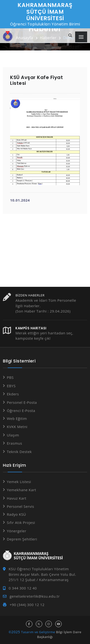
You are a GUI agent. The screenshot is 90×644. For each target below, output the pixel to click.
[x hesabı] (39, 624)
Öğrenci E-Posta (21, 411)
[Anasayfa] (8, 36)
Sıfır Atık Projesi (21, 522)
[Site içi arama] (70, 36)
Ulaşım (13, 435)
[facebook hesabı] (29, 624)
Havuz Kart (17, 498)
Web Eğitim (17, 418)
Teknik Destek (19, 452)
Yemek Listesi (19, 482)
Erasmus (15, 443)
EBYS (11, 386)
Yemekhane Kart (22, 490)
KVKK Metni (17, 427)
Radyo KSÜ (17, 514)
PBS (10, 377)
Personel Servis (21, 506)
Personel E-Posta (22, 402)
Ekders (13, 394)
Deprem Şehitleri (22, 539)
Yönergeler (17, 531)
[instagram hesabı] (49, 624)
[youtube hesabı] (58, 624)
